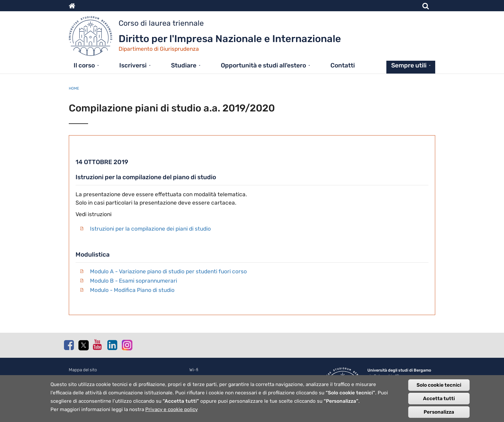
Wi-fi (194, 370)
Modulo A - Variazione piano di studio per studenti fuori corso (168, 271)
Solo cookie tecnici (439, 388)
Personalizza (439, 415)
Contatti (343, 65)
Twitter (83, 345)
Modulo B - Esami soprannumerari (134, 281)
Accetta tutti (439, 402)
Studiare (184, 65)
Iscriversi (133, 65)
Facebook (69, 345)
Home (74, 88)
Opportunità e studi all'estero (263, 65)
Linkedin (112, 345)
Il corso (84, 65)
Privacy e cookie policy (171, 413)
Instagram (127, 345)
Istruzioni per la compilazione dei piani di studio (150, 229)
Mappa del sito (83, 370)
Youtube (98, 345)
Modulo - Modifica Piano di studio (132, 290)
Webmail (198, 377)
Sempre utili (409, 65)
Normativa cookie (86, 377)
